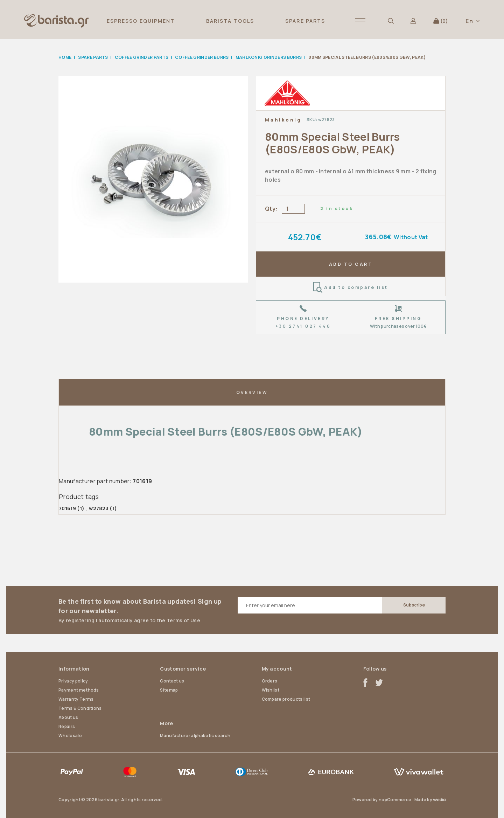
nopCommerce (395, 800)
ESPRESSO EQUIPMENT (141, 21)
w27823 (99, 508)
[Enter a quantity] (293, 209)
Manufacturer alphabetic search (195, 736)
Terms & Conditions (80, 708)
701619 (67, 508)
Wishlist (271, 690)
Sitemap (169, 690)
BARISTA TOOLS (230, 21)
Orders (270, 681)
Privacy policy (73, 681)
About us (68, 717)
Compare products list (286, 699)
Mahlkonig (283, 120)
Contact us (172, 681)
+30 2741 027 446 (303, 326)
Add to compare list (351, 287)
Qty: (271, 209)
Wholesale (70, 736)
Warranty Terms (76, 699)
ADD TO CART (351, 264)
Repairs (67, 726)
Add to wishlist (431, 120)
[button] (360, 21)
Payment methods (79, 690)
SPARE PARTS (305, 21)
